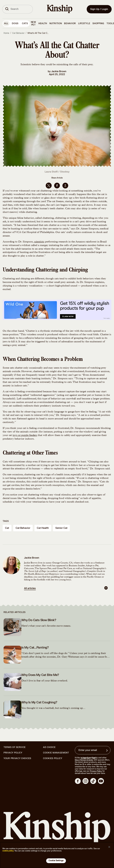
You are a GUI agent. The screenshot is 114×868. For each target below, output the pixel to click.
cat (7, 528)
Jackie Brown (59, 71)
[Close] (109, 847)
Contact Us (88, 758)
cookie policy (8, 851)
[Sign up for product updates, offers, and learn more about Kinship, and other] (107, 750)
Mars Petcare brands (84, 760)
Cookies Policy (53, 758)
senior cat (61, 528)
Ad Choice (49, 747)
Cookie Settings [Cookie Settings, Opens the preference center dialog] (56, 861)
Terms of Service (15, 747)
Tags (6, 521)
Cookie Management (56, 753)
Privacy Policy (13, 753)
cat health (43, 528)
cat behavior (23, 528)
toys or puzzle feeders (25, 435)
